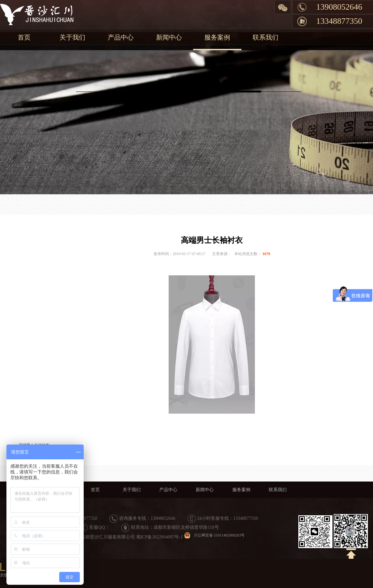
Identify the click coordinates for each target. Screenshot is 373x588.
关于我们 (72, 37)
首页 (24, 37)
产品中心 (121, 37)
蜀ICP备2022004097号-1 (159, 537)
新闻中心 (169, 37)
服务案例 (217, 37)
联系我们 (266, 37)
